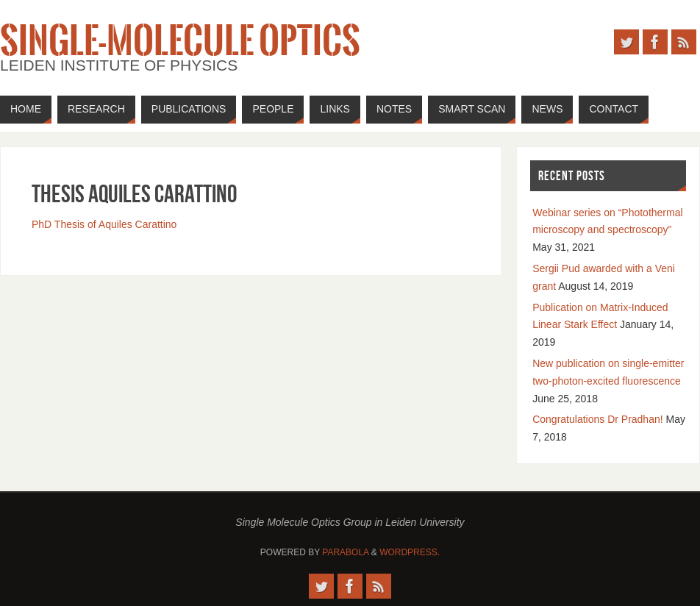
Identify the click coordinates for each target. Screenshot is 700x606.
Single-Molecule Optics (180, 41)
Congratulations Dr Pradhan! (597, 419)
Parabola (345, 552)
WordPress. (410, 552)
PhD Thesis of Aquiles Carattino (104, 224)
